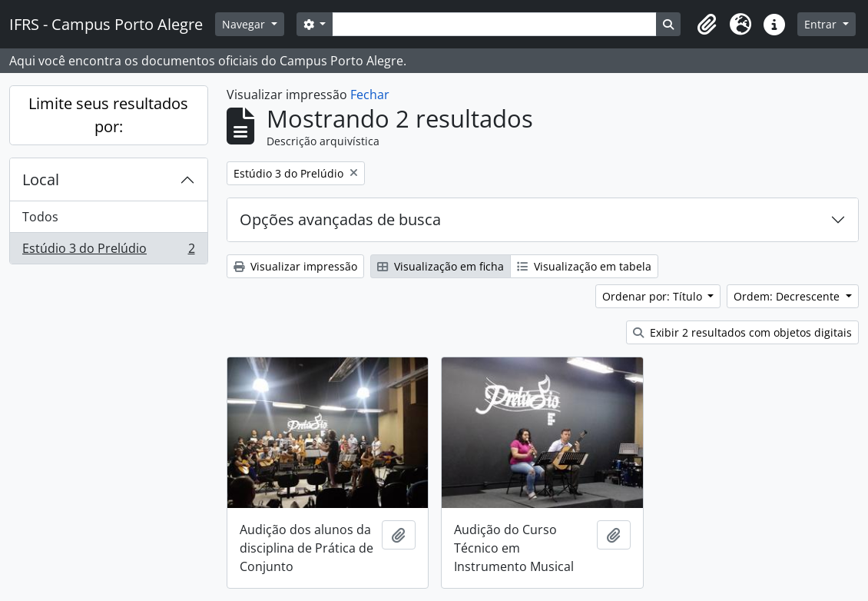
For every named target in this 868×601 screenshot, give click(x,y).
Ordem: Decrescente (788, 296)
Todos (40, 217)
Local (41, 179)
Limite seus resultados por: (108, 115)
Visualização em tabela (584, 266)
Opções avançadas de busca (340, 219)
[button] (707, 25)
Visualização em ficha (441, 266)
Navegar (245, 24)
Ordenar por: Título (654, 296)
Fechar (370, 95)
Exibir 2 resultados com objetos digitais (742, 332)
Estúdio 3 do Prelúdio (108, 251)
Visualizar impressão (295, 266)
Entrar (822, 24)
